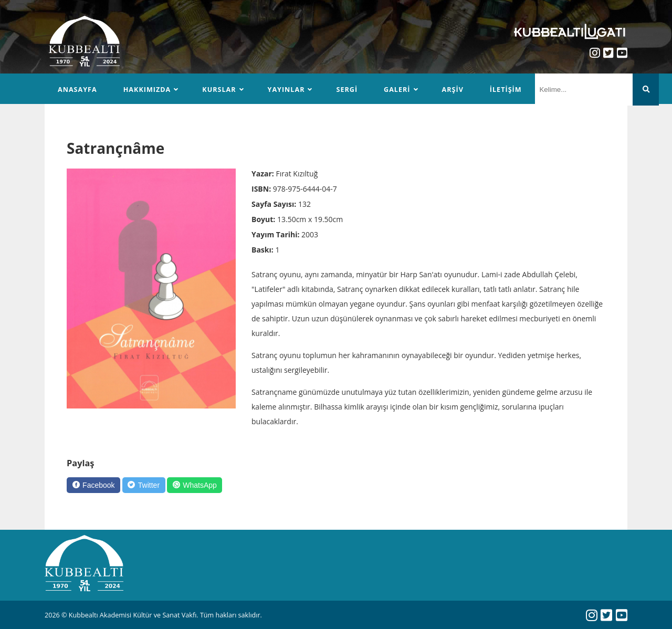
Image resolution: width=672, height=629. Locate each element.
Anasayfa (77, 90)
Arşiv (453, 90)
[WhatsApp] (195, 485)
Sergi (347, 90)
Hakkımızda (147, 90)
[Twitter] (144, 485)
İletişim (506, 90)
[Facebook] (93, 485)
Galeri (397, 90)
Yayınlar (286, 90)
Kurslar (219, 90)
